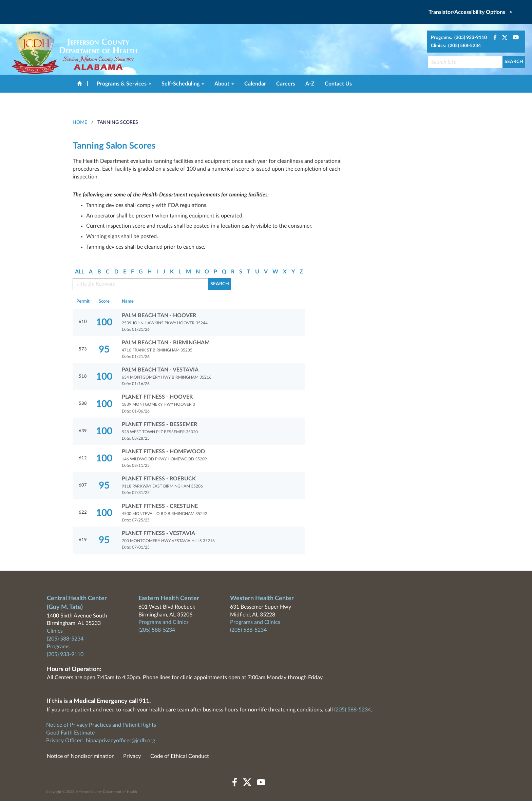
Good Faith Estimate (70, 733)
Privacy (132, 756)
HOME (80, 122)
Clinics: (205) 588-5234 (456, 46)
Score (104, 301)
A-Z (310, 84)
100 (104, 322)
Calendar (255, 84)
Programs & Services (124, 84)
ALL (80, 272)
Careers (286, 84)
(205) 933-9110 (65, 654)
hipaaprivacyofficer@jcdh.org (120, 741)
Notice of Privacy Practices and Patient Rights (101, 725)
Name (128, 301)
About (224, 84)
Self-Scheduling (183, 84)
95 (104, 349)
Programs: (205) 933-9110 (459, 38)
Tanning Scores (118, 122)
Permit (83, 301)
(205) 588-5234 (65, 639)
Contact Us (338, 84)
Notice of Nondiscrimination (81, 756)
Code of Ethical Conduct (180, 756)
